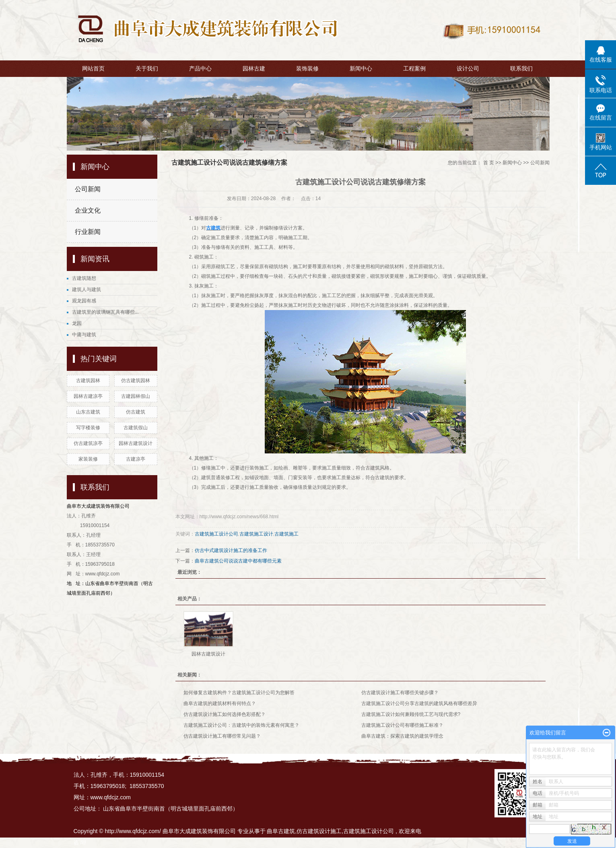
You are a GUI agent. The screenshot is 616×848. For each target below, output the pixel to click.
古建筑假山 (136, 428)
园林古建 (254, 68)
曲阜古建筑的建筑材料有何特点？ (220, 703)
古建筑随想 (84, 278)
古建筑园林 (88, 381)
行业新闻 (88, 232)
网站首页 (93, 68)
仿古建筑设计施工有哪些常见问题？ (222, 736)
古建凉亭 (136, 459)
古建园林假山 (136, 396)
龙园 (77, 323)
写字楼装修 (88, 428)
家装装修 (88, 459)
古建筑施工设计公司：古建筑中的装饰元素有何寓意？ (241, 725)
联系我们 (521, 68)
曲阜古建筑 (281, 831)
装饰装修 (307, 68)
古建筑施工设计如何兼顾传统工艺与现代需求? (411, 714)
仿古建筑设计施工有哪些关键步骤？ (400, 693)
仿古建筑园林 (136, 381)
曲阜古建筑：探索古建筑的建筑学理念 (402, 736)
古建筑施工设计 (256, 534)
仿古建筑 (136, 412)
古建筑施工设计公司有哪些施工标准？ (402, 725)
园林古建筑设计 (136, 443)
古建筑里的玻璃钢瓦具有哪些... (105, 312)
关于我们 (147, 68)
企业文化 (88, 210)
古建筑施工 (286, 534)
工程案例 (414, 68)
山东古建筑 (88, 412)
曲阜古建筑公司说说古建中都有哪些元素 (238, 561)
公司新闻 (88, 189)
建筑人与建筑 (87, 290)
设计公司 (468, 68)
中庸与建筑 (84, 335)
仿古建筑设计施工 (319, 831)
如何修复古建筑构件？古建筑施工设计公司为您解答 (239, 693)
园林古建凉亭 (88, 396)
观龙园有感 (84, 301)
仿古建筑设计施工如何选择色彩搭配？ (225, 714)
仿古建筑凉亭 (88, 443)
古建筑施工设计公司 (216, 534)
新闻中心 (361, 68)
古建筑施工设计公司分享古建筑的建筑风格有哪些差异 (419, 703)
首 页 (489, 163)
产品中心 (200, 68)
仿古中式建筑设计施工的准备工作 (231, 550)
